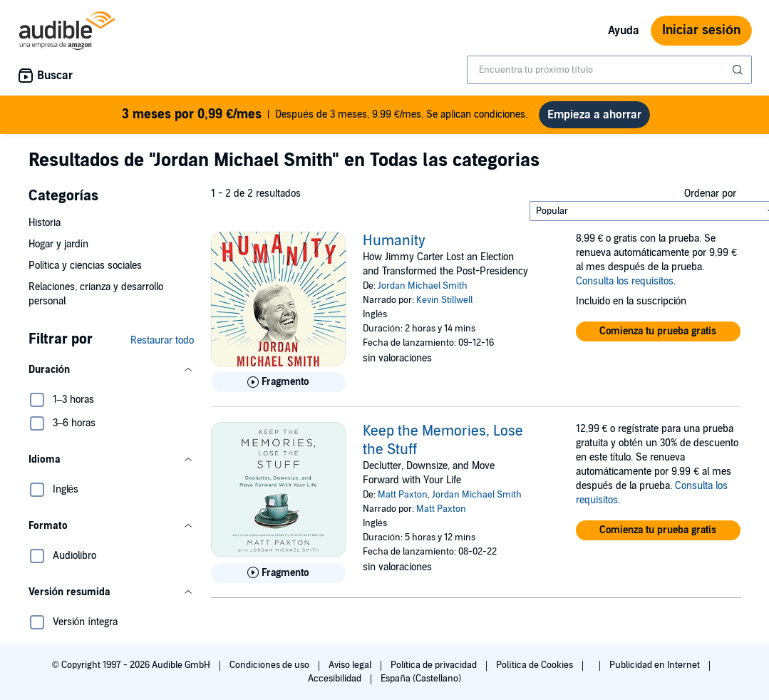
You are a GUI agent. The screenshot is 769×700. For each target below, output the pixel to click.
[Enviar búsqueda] (739, 70)
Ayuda (624, 31)
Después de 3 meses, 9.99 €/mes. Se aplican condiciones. (325, 117)
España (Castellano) (420, 684)
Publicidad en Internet (656, 671)
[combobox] (609, 70)
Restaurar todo (162, 346)
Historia (45, 228)
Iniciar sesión (701, 30)
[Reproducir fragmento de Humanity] (278, 388)
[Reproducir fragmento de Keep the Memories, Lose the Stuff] (278, 579)
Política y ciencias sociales (86, 271)
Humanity (394, 247)
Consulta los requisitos (625, 287)
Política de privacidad (435, 671)
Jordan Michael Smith (423, 292)
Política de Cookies (536, 671)
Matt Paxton (403, 500)
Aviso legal (351, 671)
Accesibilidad (336, 684)
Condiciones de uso (270, 671)
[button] (111, 376)
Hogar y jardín (59, 250)
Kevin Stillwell (444, 306)
